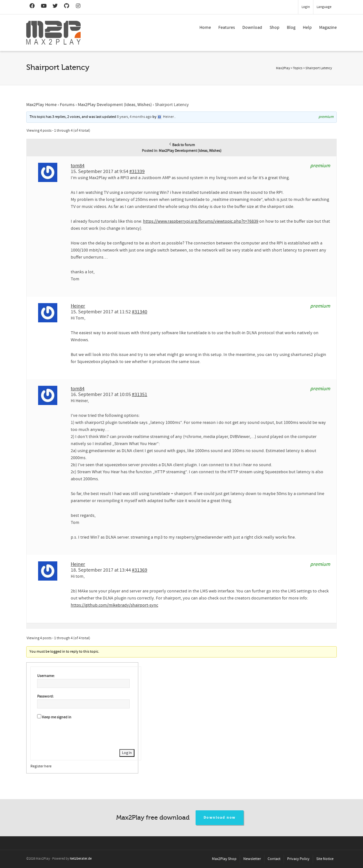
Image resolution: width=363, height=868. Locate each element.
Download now (220, 818)
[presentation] (86, 733)
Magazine (328, 28)
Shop (274, 28)
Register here (41, 766)
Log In (127, 753)
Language (324, 7)
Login (306, 7)
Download (252, 28)
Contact (274, 859)
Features (227, 28)
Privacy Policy (298, 859)
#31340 (140, 312)
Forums (67, 105)
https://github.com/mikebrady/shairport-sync (114, 605)
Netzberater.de (81, 859)
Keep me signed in (57, 717)
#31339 (137, 171)
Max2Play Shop (224, 859)
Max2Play (283, 68)
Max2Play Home (41, 105)
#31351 (140, 394)
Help (307, 28)
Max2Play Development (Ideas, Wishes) (115, 105)
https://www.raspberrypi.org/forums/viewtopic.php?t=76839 (201, 221)
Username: (46, 676)
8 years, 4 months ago (134, 117)
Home (205, 28)
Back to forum (182, 145)
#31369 (140, 570)
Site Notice (325, 859)
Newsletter (252, 859)
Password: (45, 696)
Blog (291, 28)
